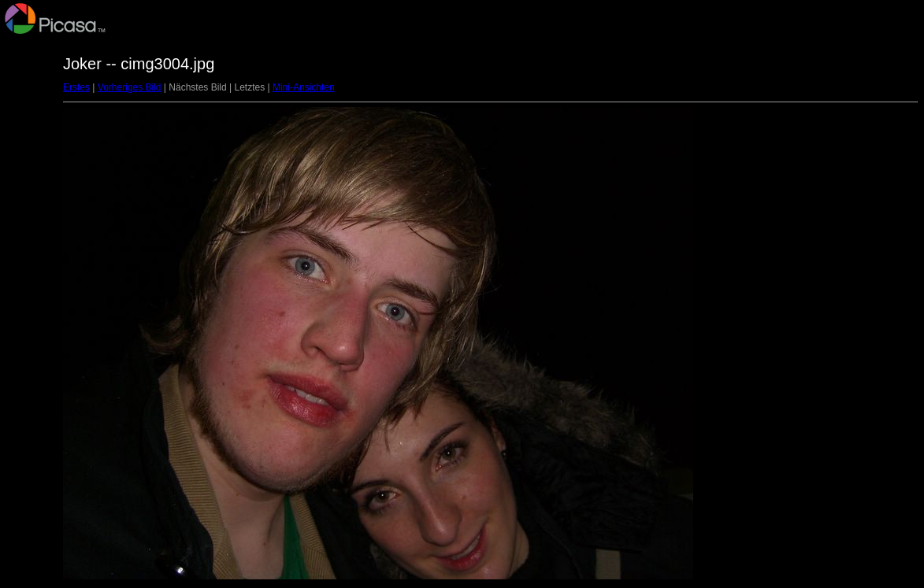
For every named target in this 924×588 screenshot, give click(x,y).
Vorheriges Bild (130, 87)
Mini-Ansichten (304, 87)
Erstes (76, 87)
